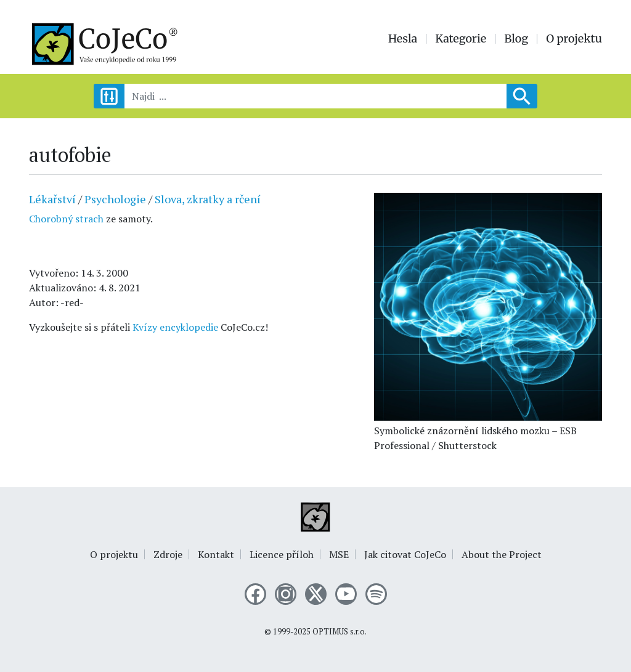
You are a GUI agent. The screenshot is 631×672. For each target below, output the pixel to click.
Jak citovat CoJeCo (405, 554)
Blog (516, 39)
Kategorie (461, 39)
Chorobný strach (67, 219)
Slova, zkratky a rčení (208, 199)
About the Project (502, 554)
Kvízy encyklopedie (175, 327)
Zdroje (168, 554)
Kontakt (216, 554)
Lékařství (52, 199)
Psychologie (115, 199)
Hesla (403, 39)
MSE (339, 554)
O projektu (574, 39)
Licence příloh (282, 554)
